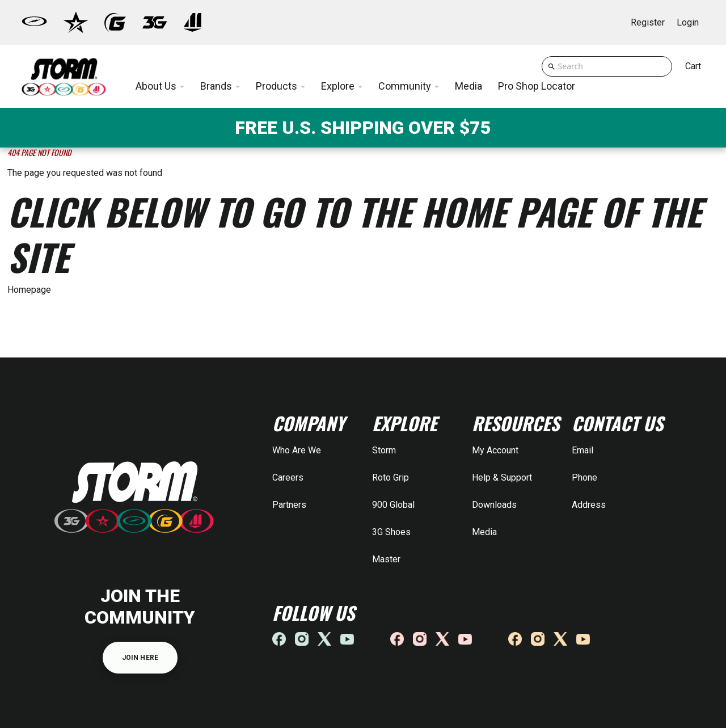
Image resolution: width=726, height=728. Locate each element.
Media (484, 532)
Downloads (494, 505)
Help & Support (502, 477)
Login (688, 22)
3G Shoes (391, 532)
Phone (584, 477)
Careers (288, 477)
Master (386, 559)
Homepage (29, 290)
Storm (384, 450)
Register (648, 22)
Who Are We (297, 450)
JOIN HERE (140, 658)
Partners (289, 505)
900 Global (393, 505)
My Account (495, 450)
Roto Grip (391, 477)
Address (589, 505)
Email (583, 450)
